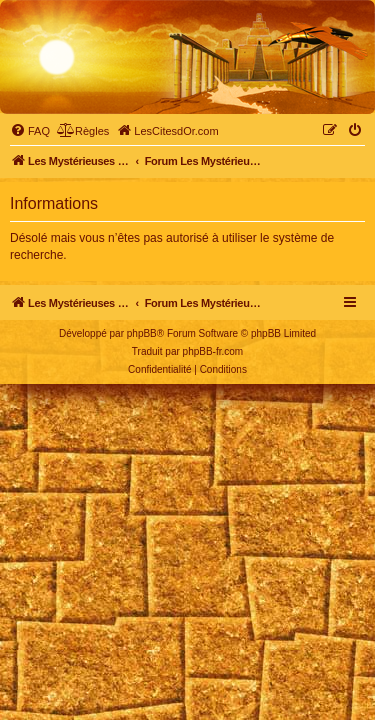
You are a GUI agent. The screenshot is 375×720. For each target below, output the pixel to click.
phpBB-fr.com (213, 351)
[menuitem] (30, 131)
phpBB (142, 333)
